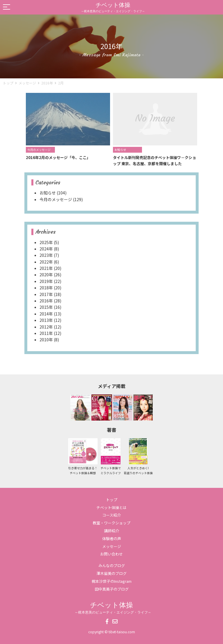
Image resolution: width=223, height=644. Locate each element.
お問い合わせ (111, 554)
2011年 (46, 333)
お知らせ (48, 193)
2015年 (46, 307)
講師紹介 (111, 531)
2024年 (46, 249)
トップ (112, 500)
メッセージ (112, 546)
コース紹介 (111, 515)
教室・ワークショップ (111, 523)
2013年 (46, 320)
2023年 (46, 255)
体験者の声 (112, 539)
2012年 (46, 327)
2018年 (46, 288)
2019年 (46, 281)
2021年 (46, 268)
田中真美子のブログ (112, 589)
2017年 (46, 294)
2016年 (47, 83)
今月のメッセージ (56, 199)
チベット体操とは (111, 507)
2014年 (46, 314)
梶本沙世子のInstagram (111, 581)
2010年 (46, 340)
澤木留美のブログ (111, 573)
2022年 (46, 262)
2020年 (46, 275)
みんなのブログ (112, 565)
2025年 (46, 242)
